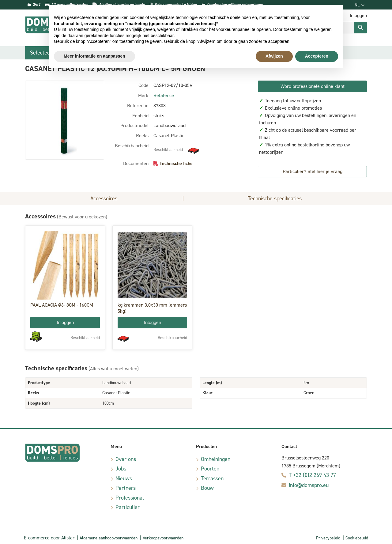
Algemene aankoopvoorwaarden (109, 538)
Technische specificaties (275, 198)
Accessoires (104, 198)
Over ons (126, 459)
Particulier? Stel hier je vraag (313, 171)
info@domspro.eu (309, 485)
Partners (126, 488)
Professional (130, 498)
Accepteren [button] (317, 56)
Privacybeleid (328, 538)
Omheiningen (216, 459)
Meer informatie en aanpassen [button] (94, 56)
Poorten (210, 469)
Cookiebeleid (357, 538)
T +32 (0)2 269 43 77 (312, 475)
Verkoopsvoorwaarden (163, 538)
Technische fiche (176, 163)
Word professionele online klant (313, 86)
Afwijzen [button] (274, 56)
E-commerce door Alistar (49, 538)
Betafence (164, 95)
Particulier (128, 507)
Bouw (207, 488)
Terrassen (212, 478)
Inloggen (65, 322)
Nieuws (124, 478)
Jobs (121, 469)
